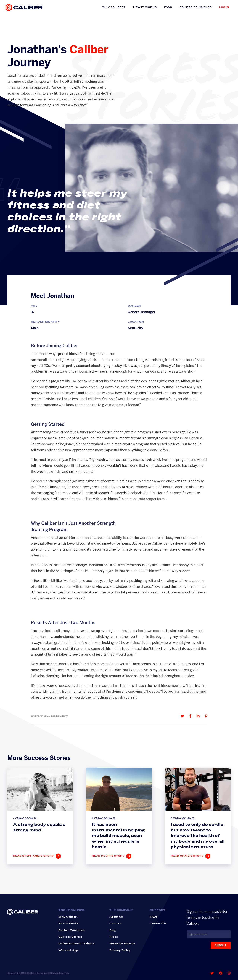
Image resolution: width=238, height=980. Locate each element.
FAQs (168, 7)
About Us (116, 917)
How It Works (145, 7)
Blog (113, 930)
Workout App (68, 950)
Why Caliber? (114, 7)
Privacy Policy (120, 950)
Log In (224, 7)
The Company (121, 910)
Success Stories (70, 937)
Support (158, 910)
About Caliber (71, 910)
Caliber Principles (196, 7)
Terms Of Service (122, 944)
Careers (115, 924)
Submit (221, 945)
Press (114, 937)
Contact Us (158, 924)
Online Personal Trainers (76, 944)
